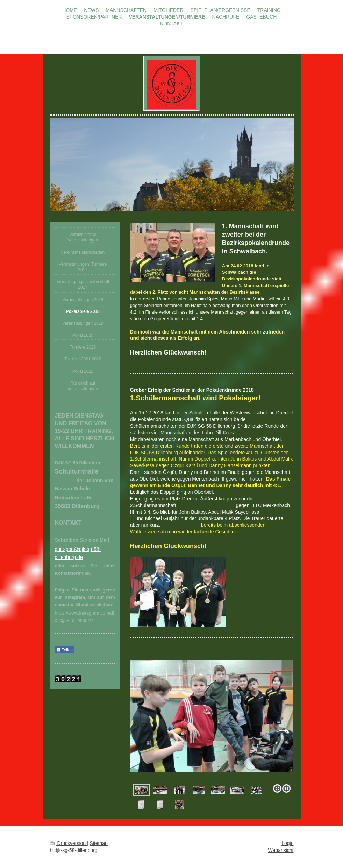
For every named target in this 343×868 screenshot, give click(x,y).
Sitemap (99, 843)
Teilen (65, 650)
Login (287, 843)
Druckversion (68, 843)
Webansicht (281, 850)
